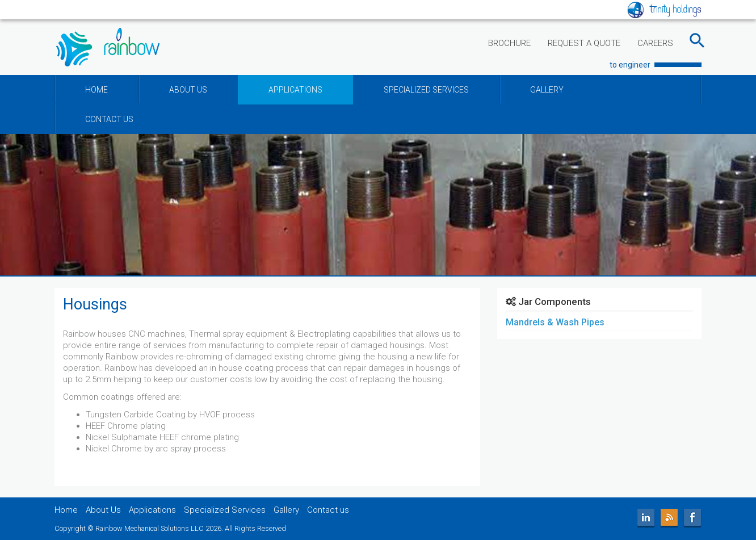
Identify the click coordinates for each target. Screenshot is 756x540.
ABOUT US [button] (188, 90)
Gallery (286, 510)
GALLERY (547, 90)
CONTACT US (109, 119)
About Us (103, 510)
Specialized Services (225, 510)
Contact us (328, 510)
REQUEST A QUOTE (584, 43)
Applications (152, 510)
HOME (96, 90)
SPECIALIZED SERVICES (426, 90)
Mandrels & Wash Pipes (555, 322)
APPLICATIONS (295, 90)
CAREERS (655, 43)
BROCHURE (509, 43)
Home (66, 510)
